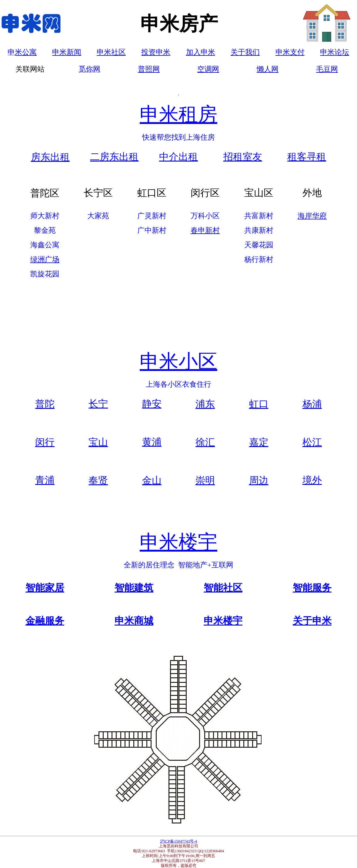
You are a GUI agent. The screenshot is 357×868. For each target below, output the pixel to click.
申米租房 (178, 114)
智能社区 (223, 588)
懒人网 (268, 69)
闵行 (45, 442)
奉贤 (98, 480)
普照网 (149, 69)
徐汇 (205, 442)
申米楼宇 (178, 542)
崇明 (205, 480)
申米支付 (290, 52)
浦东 (205, 404)
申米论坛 (335, 52)
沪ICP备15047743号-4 (178, 841)
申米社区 (111, 52)
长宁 (98, 404)
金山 (152, 480)
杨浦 (312, 404)
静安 (152, 404)
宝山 (98, 442)
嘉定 (259, 442)
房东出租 (50, 157)
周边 (259, 480)
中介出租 (178, 157)
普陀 (45, 404)
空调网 (208, 69)
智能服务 (312, 588)
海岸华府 (312, 216)
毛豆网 (327, 69)
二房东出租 (114, 157)
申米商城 (134, 621)
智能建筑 (134, 588)
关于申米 (312, 621)
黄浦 (152, 442)
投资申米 (156, 52)
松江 (312, 442)
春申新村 (205, 230)
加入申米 (201, 52)
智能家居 (45, 588)
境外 (312, 480)
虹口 (259, 404)
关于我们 (245, 52)
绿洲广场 (45, 259)
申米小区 (178, 361)
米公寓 (26, 52)
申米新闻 (67, 52)
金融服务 (45, 621)
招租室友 (243, 157)
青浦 (45, 480)
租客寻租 (307, 157)
